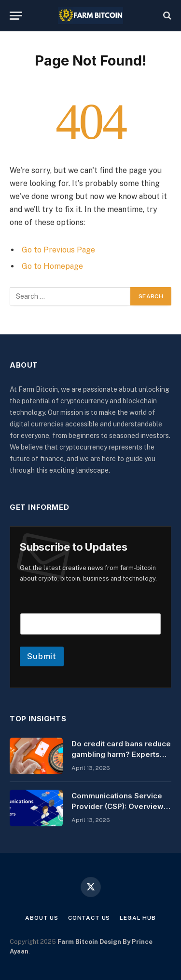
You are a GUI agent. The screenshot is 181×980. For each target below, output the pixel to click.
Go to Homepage (52, 266)
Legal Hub (138, 918)
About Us (42, 918)
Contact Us (89, 918)
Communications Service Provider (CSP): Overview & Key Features (121, 806)
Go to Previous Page (58, 250)
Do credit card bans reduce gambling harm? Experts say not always (121, 754)
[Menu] (16, 16)
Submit (42, 656)
